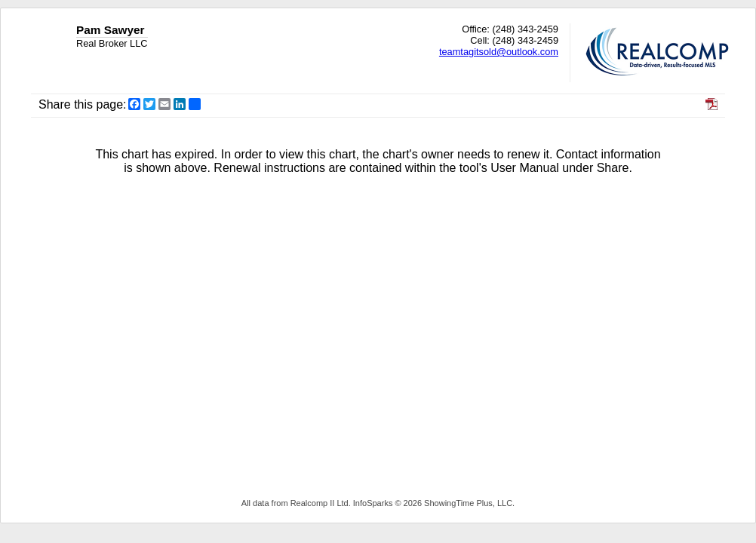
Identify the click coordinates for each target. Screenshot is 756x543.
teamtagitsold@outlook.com (499, 52)
